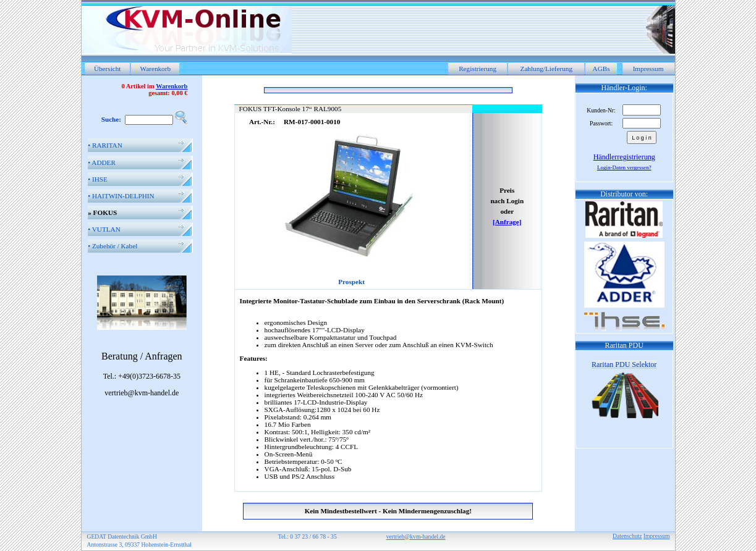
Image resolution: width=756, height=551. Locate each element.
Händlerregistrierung (624, 157)
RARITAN (105, 145)
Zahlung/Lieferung (547, 69)
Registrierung (478, 69)
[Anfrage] (507, 222)
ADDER (102, 162)
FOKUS (102, 212)
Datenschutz (627, 536)
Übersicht (108, 69)
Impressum (648, 69)
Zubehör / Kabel (113, 246)
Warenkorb (155, 69)
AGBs (601, 69)
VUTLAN (104, 229)
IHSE (98, 179)
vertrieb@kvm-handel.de (416, 536)
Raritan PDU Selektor (624, 364)
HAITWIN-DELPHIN (121, 196)
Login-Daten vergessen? (624, 167)
